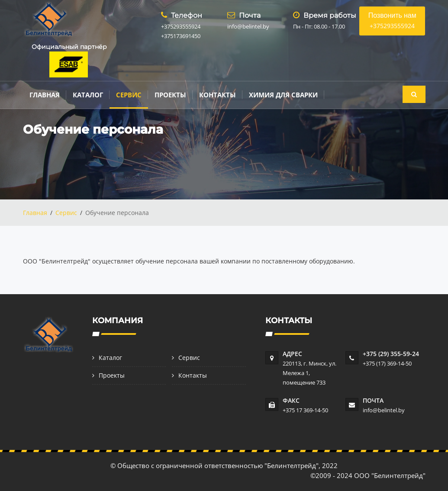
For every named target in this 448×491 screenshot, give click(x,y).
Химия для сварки (283, 95)
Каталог (88, 95)
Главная (45, 95)
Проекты (170, 95)
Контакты (218, 95)
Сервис (129, 95)
